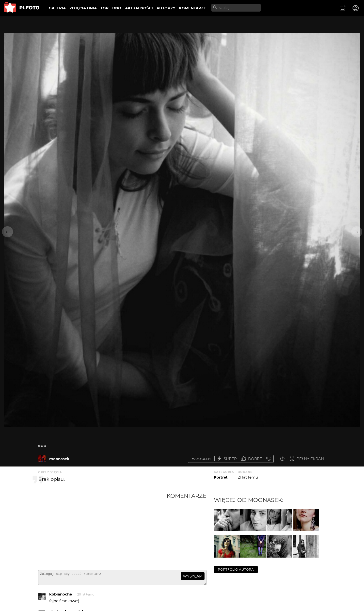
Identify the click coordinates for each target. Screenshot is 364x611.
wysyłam (193, 576)
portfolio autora (236, 569)
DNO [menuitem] (117, 8)
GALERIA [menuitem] (57, 8)
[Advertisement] (102, 529)
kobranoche (61, 596)
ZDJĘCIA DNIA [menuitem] (83, 8)
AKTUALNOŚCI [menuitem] (139, 8)
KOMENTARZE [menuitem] (192, 8)
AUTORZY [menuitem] (166, 8)
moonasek (59, 459)
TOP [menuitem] (104, 8)
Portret (221, 477)
